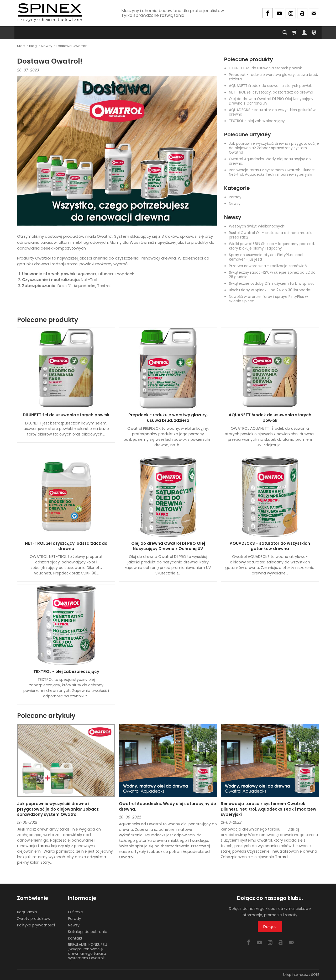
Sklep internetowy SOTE (301, 975)
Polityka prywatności (36, 925)
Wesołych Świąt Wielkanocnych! (257, 226)
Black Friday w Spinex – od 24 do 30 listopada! (270, 290)
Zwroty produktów (34, 919)
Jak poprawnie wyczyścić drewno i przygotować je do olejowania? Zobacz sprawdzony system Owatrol (274, 148)
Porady (235, 197)
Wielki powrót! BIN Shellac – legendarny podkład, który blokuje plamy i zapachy (272, 246)
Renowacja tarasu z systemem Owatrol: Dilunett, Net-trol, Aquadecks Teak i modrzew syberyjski (272, 172)
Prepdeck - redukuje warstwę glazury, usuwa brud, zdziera (273, 77)
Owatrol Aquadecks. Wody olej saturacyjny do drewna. (270, 161)
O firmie (75, 912)
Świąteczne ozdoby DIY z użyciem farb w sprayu (272, 284)
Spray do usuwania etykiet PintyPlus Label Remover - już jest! (266, 257)
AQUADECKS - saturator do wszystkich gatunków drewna (272, 112)
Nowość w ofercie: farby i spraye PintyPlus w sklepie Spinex (268, 299)
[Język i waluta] (314, 33)
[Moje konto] (304, 33)
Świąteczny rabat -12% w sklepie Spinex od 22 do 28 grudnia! (272, 275)
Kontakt (75, 938)
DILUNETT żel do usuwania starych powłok (265, 68)
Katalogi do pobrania (88, 932)
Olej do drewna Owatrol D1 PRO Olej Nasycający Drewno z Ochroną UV (271, 101)
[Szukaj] (285, 33)
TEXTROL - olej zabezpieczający (257, 121)
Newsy (235, 204)
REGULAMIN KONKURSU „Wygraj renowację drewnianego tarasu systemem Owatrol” (88, 951)
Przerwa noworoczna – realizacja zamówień (268, 266)
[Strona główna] (50, 12)
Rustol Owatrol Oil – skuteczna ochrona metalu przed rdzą (271, 235)
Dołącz (270, 927)
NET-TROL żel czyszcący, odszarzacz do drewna (271, 92)
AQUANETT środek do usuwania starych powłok (270, 86)
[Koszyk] (295, 33)
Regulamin (27, 912)
